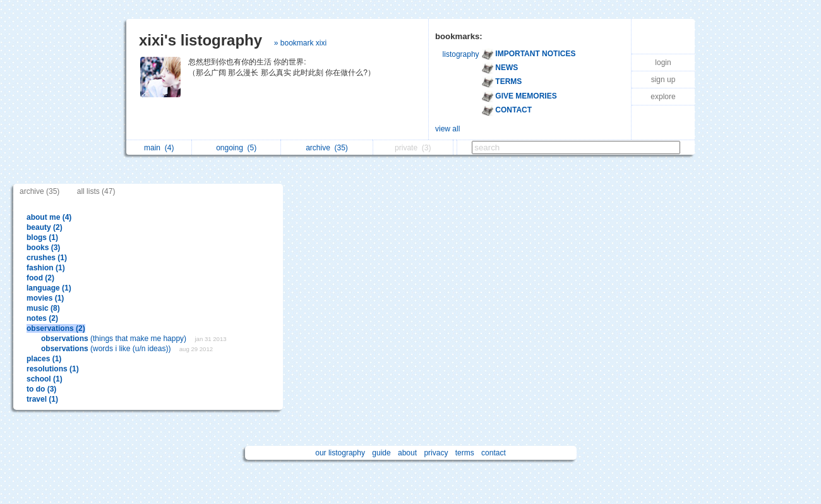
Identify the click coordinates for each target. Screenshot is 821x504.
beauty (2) (45, 227)
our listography (340, 453)
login (663, 63)
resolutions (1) (53, 369)
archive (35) (39, 191)
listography (461, 54)
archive (327, 148)
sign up (663, 80)
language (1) (49, 288)
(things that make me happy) (115, 339)
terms (465, 453)
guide (381, 453)
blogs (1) (42, 237)
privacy (436, 453)
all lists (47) (96, 191)
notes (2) (42, 318)
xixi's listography (201, 40)
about (407, 453)
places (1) (44, 359)
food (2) (40, 278)
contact (494, 453)
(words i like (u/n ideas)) (107, 349)
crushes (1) (47, 258)
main (159, 148)
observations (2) (56, 328)
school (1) (45, 379)
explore (663, 97)
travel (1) (42, 399)
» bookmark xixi (300, 43)
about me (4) (49, 217)
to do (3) (41, 389)
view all (447, 129)
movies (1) (45, 298)
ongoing (236, 148)
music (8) (43, 308)
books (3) (43, 248)
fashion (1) (46, 268)
